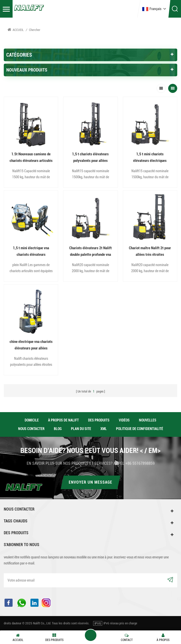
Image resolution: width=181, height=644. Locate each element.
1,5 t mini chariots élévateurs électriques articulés (150, 158)
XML (104, 429)
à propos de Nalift (63, 420)
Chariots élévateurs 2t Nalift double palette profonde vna (90, 251)
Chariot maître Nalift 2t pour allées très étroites (150, 251)
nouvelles (148, 420)
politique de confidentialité (140, 429)
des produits (99, 420)
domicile (32, 420)
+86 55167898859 (140, 463)
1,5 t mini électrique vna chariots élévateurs (31, 251)
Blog (58, 429)
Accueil (16, 30)
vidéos (124, 420)
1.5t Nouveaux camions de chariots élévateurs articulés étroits (31, 158)
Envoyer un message (90, 482)
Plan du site (81, 429)
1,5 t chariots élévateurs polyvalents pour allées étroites (90, 158)
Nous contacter (31, 429)
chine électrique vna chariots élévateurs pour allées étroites (31, 345)
